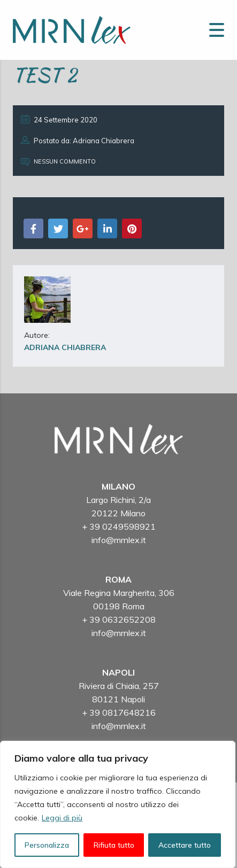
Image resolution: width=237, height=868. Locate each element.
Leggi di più (62, 818)
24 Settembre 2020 (59, 119)
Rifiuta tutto (114, 845)
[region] (118, 804)
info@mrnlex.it (119, 540)
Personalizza (47, 845)
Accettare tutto (185, 845)
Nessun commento (58, 161)
